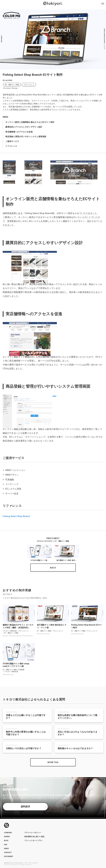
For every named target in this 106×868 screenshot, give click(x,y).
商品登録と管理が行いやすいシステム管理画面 (26, 137)
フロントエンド (29, 85)
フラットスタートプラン (34, 841)
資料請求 (25, 807)
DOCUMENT (9, 856)
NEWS (6, 849)
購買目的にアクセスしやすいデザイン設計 (24, 127)
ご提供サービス (12, 141)
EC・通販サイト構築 (12, 85)
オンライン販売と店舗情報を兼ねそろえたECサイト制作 (30, 122)
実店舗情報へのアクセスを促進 (19, 132)
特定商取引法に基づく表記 (34, 837)
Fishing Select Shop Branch (16, 516)
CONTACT (8, 852)
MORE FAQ (53, 762)
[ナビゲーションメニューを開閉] (103, 3)
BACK (53, 568)
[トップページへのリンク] (53, 3)
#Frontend (7, 88)
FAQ (6, 845)
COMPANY (8, 833)
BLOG (6, 841)
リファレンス (11, 146)
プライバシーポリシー (33, 833)
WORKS (7, 837)
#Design (14, 88)
